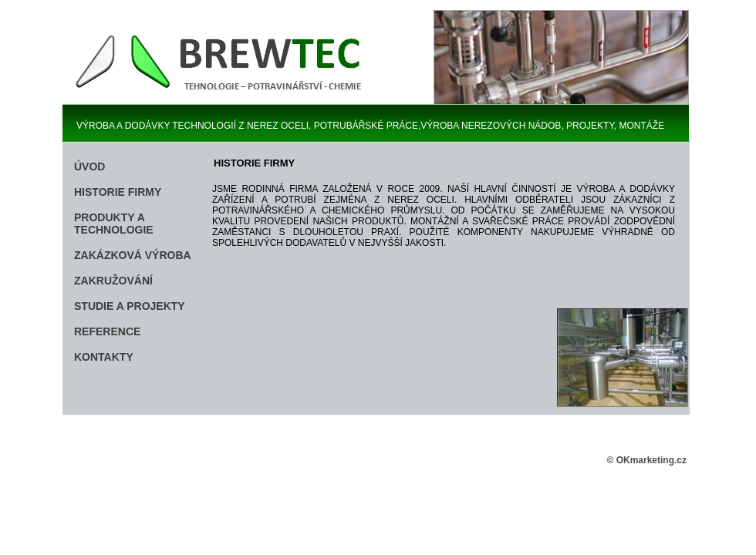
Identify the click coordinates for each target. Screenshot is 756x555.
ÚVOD (89, 166)
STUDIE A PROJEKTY (130, 306)
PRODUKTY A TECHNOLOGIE (114, 224)
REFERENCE (107, 331)
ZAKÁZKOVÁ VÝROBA (133, 255)
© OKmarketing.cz (646, 460)
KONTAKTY (104, 357)
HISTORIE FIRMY (118, 192)
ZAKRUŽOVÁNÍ (113, 281)
